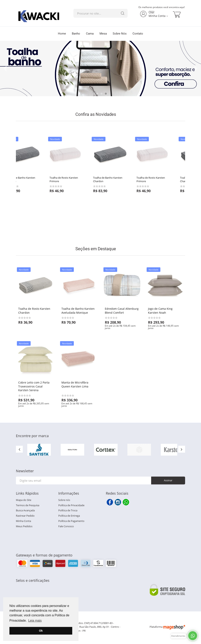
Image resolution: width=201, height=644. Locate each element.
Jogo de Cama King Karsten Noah (160, 311)
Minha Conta (23, 521)
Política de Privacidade (71, 505)
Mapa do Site (24, 500)
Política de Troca (68, 510)
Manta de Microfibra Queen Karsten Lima (75, 384)
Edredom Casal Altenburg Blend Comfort (122, 311)
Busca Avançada (25, 510)
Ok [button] (41, 631)
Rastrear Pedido (25, 516)
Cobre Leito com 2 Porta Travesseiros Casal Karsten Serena (34, 386)
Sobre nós (64, 500)
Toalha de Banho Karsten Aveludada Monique (78, 311)
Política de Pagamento (71, 521)
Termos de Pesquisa (28, 505)
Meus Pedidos (24, 526)
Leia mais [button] (35, 621)
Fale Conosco (66, 526)
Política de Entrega (69, 516)
